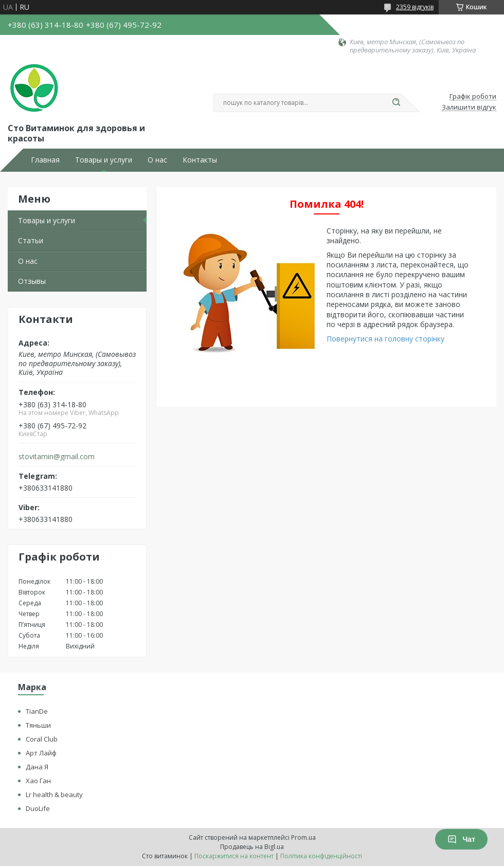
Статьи (31, 240)
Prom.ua (303, 837)
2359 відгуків (415, 7)
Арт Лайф (41, 753)
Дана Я (37, 767)
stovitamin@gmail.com (57, 457)
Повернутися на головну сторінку (385, 339)
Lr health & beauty (54, 795)
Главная (45, 160)
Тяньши (38, 725)
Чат (461, 839)
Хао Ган (38, 781)
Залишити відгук (469, 107)
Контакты (200, 160)
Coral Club (42, 739)
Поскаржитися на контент (234, 856)
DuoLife (38, 808)
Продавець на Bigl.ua (252, 847)
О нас (157, 160)
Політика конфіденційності (321, 856)
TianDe (37, 711)
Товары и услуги (104, 160)
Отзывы (32, 281)
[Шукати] (396, 103)
